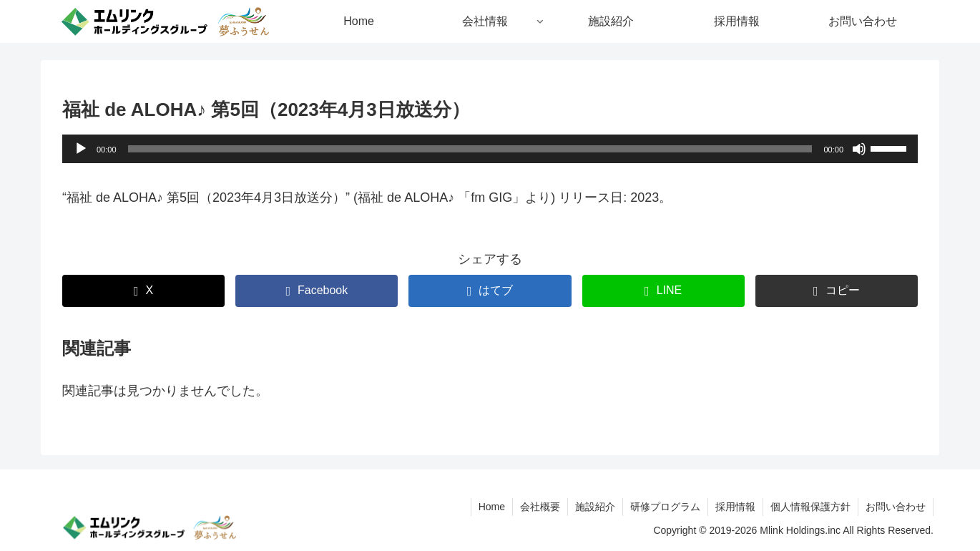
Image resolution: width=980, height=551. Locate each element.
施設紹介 (595, 507)
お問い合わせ (896, 507)
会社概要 (540, 507)
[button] (837, 291)
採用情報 (735, 507)
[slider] (470, 149)
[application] (490, 149)
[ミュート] (859, 149)
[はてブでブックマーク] (490, 291)
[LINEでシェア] (663, 291)
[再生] (81, 149)
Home (492, 507)
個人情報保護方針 (810, 507)
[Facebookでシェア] (317, 291)
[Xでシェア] (143, 291)
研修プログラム (665, 507)
